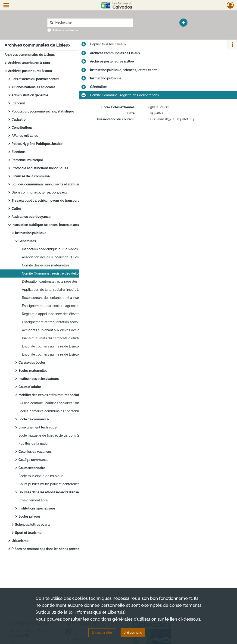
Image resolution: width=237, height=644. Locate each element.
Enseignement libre (33, 500)
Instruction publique (31, 233)
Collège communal (33, 460)
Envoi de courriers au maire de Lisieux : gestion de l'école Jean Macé (68, 354)
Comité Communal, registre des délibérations (56, 273)
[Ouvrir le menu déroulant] (6, 6)
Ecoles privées (30, 516)
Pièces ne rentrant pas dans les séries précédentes (50, 549)
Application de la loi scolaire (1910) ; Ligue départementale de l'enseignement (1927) (68, 290)
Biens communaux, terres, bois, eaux (39, 192)
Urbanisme (20, 541)
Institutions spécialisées (37, 508)
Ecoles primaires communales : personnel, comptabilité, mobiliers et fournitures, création (65, 411)
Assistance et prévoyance (31, 217)
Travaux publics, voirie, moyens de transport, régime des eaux (58, 200)
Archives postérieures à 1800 (30, 71)
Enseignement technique (37, 427)
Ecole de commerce (34, 419)
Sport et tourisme (28, 533)
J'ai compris (133, 632)
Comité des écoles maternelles (46, 265)
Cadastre (19, 119)
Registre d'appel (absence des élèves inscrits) (57, 314)
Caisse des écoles (32, 363)
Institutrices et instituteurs (39, 379)
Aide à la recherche (65, 30)
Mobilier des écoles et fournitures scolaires (51, 395)
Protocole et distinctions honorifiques (40, 168)
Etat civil (18, 103)
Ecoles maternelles (33, 371)
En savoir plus (102, 632)
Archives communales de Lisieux (30, 55)
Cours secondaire (32, 468)
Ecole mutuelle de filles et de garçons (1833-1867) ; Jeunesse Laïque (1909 (65, 435)
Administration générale (30, 95)
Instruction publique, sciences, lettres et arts (45, 225)
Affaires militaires (25, 136)
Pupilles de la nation (34, 444)
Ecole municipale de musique (41, 476)
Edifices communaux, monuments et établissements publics (57, 184)
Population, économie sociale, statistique (43, 111)
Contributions (22, 128)
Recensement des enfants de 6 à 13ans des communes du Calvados (68, 298)
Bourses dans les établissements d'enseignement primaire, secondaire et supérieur (65, 492)
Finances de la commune (31, 176)
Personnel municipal (27, 160)
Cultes (17, 209)
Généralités (27, 241)
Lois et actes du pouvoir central (35, 79)
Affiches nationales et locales (33, 87)
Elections (19, 152)
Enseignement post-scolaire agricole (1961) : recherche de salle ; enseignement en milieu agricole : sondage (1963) (68, 306)
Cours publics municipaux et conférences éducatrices (59, 484)
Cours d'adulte (30, 387)
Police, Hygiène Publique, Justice (37, 144)
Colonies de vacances (35, 452)
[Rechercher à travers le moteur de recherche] (93, 23)
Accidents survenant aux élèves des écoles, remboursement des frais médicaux (68, 330)
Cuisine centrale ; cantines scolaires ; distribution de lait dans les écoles (65, 403)
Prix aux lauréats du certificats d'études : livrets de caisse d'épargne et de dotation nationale (68, 338)
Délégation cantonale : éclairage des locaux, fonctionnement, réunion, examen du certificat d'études (68, 281)
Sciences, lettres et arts (33, 525)
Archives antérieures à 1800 (29, 63)
